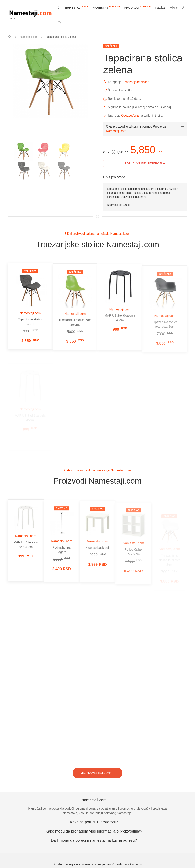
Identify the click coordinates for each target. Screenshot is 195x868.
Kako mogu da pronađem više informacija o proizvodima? (94, 831)
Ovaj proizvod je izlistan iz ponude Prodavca (136, 127)
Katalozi (160, 8)
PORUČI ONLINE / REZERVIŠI (145, 164)
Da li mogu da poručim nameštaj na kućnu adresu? (94, 840)
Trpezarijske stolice (136, 82)
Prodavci (138, 7)
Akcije (174, 8)
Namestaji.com (29, 37)
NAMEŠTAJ (76, 7)
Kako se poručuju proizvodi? (94, 822)
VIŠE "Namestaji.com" (97, 773)
